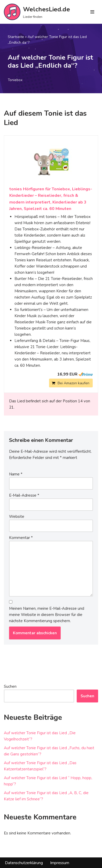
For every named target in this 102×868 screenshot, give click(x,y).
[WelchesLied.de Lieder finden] (37, 12)
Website (17, 517)
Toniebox (15, 80)
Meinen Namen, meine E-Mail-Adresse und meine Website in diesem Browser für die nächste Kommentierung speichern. (47, 615)
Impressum (60, 863)
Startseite (16, 37)
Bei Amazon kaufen (73, 383)
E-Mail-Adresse (24, 495)
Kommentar (21, 538)
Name (16, 474)
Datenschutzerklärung (24, 863)
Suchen (10, 686)
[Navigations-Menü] (92, 12)
